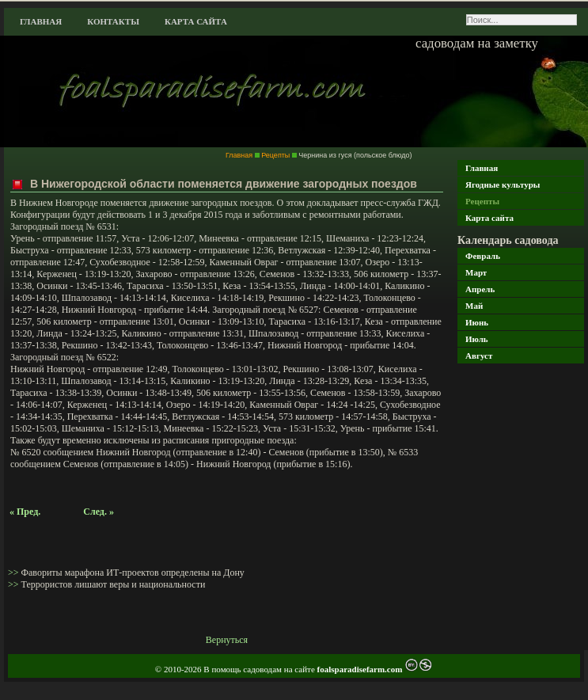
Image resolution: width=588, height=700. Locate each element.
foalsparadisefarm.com (361, 669)
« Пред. (25, 512)
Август (479, 356)
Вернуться (227, 640)
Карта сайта (196, 21)
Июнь (477, 322)
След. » (99, 512)
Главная (41, 21)
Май (474, 306)
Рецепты (482, 201)
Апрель (480, 289)
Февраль (483, 256)
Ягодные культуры (503, 185)
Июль (477, 339)
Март (476, 272)
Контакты (113, 21)
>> (15, 573)
